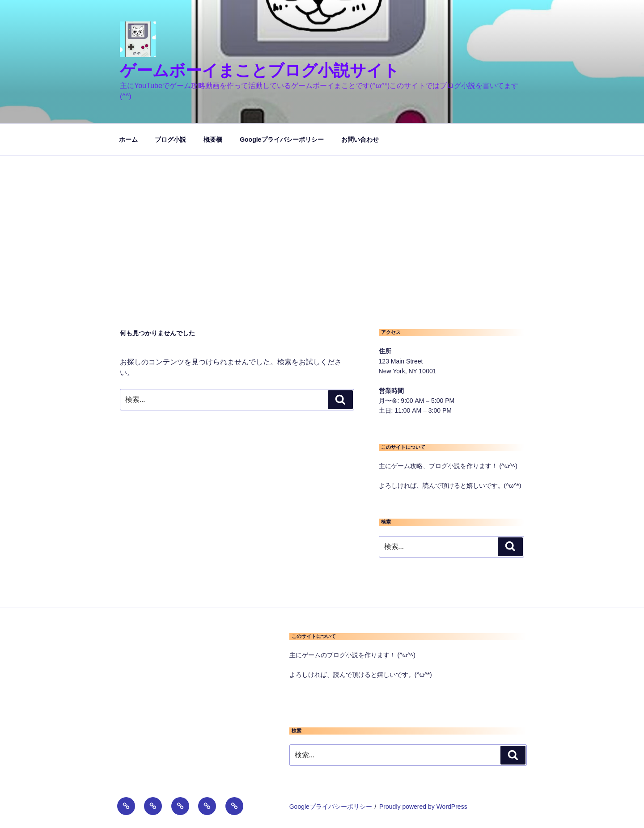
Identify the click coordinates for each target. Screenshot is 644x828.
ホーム (128, 139)
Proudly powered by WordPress (423, 807)
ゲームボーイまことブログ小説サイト (260, 70)
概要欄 (213, 139)
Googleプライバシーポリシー (282, 139)
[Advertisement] (322, 223)
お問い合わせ (360, 139)
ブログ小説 (170, 139)
